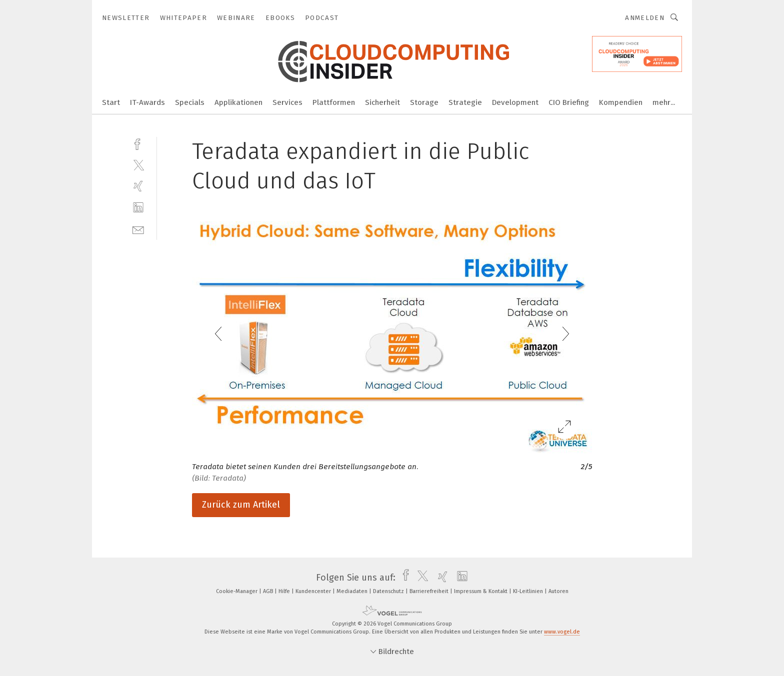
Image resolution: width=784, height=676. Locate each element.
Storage (424, 102)
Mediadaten (353, 591)
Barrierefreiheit (430, 591)
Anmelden (645, 18)
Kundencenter (314, 591)
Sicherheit (382, 102)
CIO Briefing (569, 102)
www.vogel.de (562, 632)
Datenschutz (389, 591)
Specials (190, 102)
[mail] (138, 229)
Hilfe (285, 591)
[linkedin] (138, 208)
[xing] (138, 186)
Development (515, 102)
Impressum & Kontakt (481, 591)
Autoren (558, 591)
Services (287, 102)
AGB (269, 591)
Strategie (465, 102)
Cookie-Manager (237, 591)
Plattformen (334, 102)
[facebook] (138, 143)
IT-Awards (147, 102)
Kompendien (621, 102)
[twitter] (138, 165)
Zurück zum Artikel (241, 505)
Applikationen (238, 102)
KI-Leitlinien (529, 591)
